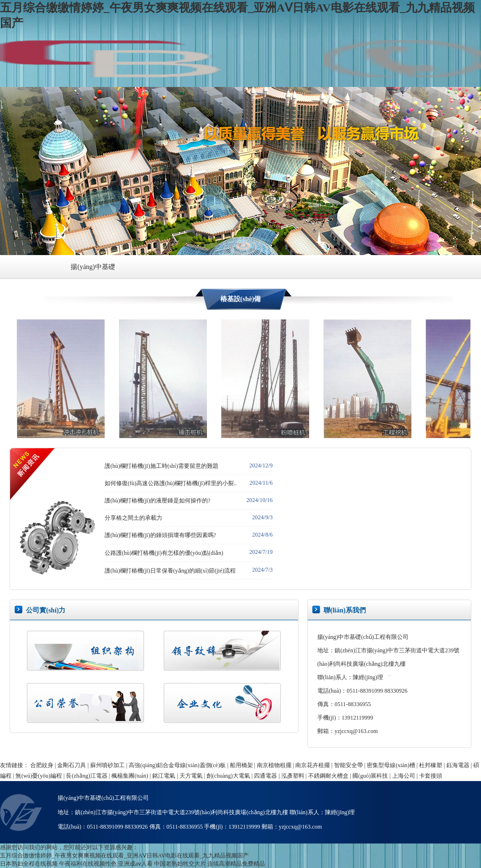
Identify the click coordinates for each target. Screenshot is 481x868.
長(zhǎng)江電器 (86, 776)
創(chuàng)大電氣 (228, 776)
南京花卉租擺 (313, 765)
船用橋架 (241, 765)
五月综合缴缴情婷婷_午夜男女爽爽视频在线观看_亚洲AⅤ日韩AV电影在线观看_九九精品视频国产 (124, 856)
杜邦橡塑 (431, 765)
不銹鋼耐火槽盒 (328, 776)
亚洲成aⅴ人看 (135, 864)
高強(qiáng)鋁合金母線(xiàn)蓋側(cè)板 (177, 765)
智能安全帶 (349, 765)
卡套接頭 (431, 776)
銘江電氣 (164, 776)
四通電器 (265, 776)
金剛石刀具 (72, 765)
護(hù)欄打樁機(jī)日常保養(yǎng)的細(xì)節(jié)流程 (170, 571)
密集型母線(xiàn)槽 (391, 765)
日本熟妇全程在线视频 (29, 864)
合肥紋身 (42, 765)
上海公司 (404, 776)
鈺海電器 (458, 765)
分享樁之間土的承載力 (133, 518)
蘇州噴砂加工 (108, 765)
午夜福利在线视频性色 (88, 864)
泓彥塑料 (293, 776)
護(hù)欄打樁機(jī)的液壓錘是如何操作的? (157, 501)
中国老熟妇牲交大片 (180, 864)
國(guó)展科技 (370, 776)
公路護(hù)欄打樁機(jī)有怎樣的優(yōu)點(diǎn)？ (164, 553)
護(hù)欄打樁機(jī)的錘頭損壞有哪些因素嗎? (160, 535)
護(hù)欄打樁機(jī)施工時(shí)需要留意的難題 (162, 466)
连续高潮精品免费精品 (236, 864)
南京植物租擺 (274, 765)
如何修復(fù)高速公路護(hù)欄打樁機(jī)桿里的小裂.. (171, 483)
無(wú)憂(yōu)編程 (39, 776)
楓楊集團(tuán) (130, 776)
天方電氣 (191, 776)
